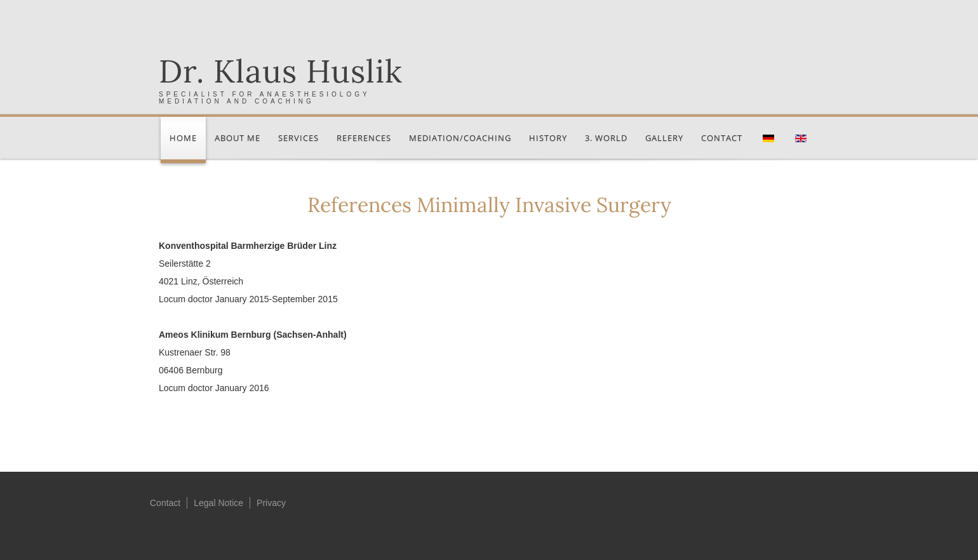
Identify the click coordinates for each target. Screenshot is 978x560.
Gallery (664, 138)
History (548, 138)
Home (183, 138)
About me (238, 138)
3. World (606, 138)
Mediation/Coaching (460, 138)
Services (298, 138)
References (364, 138)
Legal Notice (218, 503)
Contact (722, 138)
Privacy (271, 503)
